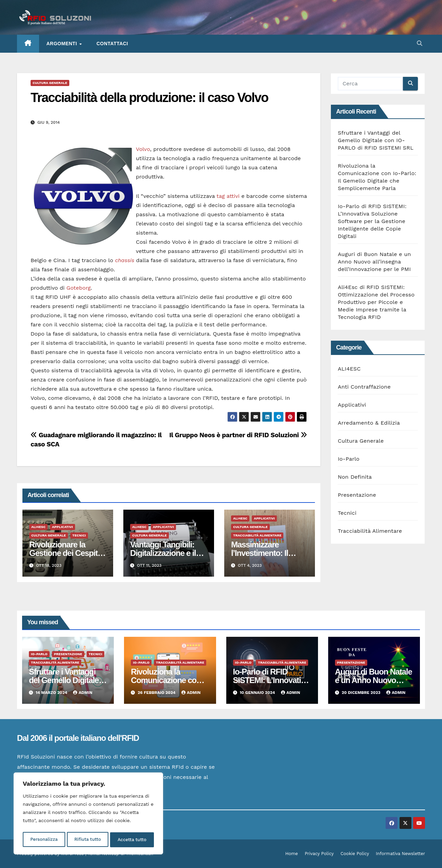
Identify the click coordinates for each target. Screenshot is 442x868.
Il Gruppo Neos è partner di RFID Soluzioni (238, 435)
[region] (88, 815)
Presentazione (357, 495)
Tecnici (79, 535)
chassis (125, 260)
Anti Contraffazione (364, 387)
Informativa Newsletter (400, 854)
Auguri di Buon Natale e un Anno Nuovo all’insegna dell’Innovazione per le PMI (374, 262)
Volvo (143, 149)
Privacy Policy (319, 854)
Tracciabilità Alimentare (257, 535)
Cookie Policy (355, 854)
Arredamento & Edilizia (369, 423)
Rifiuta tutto (87, 840)
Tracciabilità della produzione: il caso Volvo (149, 98)
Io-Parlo (349, 459)
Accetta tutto (132, 840)
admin (83, 693)
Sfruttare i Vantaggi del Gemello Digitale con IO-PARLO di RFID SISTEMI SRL (376, 140)
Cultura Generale (50, 83)
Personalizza (43, 840)
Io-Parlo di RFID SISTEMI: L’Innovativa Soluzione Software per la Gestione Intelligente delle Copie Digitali (372, 221)
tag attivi (228, 196)
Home (292, 854)
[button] (420, 43)
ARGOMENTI (63, 44)
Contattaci (112, 44)
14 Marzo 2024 (52, 693)
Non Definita (355, 477)
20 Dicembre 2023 (362, 693)
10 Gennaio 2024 (258, 693)
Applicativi (63, 527)
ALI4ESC (38, 527)
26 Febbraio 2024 (157, 693)
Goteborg (79, 288)
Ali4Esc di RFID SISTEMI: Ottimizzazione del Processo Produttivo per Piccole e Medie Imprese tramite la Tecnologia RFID (376, 302)
